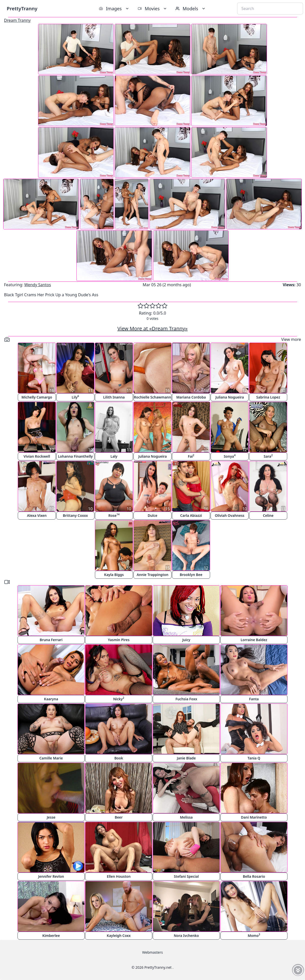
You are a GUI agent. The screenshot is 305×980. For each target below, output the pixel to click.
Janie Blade (186, 758)
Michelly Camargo (37, 397)
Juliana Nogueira (230, 397)
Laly (114, 456)
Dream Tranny (17, 20)
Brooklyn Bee (191, 575)
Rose (114, 515)
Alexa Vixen (37, 515)
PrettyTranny (22, 8)
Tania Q (254, 758)
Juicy (186, 640)
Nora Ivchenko (186, 936)
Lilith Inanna (114, 397)
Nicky (119, 699)
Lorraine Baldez (254, 640)
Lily (75, 397)
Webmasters (153, 952)
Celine (268, 515)
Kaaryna (51, 699)
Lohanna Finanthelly (75, 456)
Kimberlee (51, 936)
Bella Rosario (254, 876)
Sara (268, 456)
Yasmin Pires (119, 640)
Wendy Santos (38, 285)
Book (119, 758)
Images (114, 9)
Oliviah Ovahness (230, 515)
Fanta (254, 699)
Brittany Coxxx (75, 515)
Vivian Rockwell (37, 456)
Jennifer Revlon (51, 876)
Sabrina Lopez (268, 397)
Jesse (51, 817)
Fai (191, 456)
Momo (254, 935)
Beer (119, 817)
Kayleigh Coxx (119, 936)
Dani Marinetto (254, 817)
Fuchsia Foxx (186, 699)
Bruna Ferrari (51, 640)
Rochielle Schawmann (153, 397)
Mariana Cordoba (191, 397)
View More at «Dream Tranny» (153, 328)
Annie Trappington (153, 575)
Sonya (230, 456)
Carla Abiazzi (191, 515)
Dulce (153, 515)
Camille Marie (51, 758)
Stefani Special (186, 876)
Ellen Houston (119, 876)
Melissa (186, 817)
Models (191, 9)
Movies (153, 9)
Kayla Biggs (114, 575)
